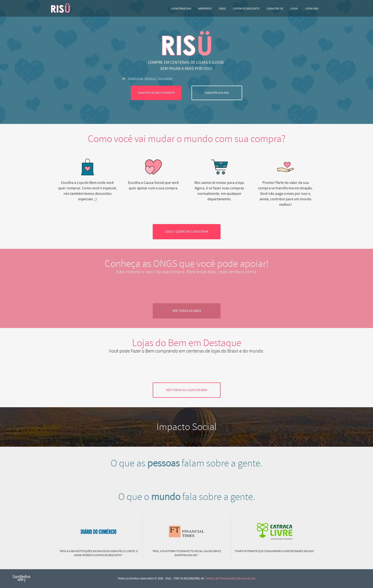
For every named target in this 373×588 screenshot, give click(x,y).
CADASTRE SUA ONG (217, 93)
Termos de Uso (246, 578)
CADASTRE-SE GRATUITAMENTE (156, 93)
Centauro (150, 78)
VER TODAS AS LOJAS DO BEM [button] (187, 390)
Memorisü (205, 9)
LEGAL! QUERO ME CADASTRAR (186, 232)
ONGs (222, 9)
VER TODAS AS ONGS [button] (187, 311)
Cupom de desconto (246, 9)
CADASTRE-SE (275, 9)
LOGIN (294, 9)
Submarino (165, 78)
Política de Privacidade (220, 578)
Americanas (135, 78)
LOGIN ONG (312, 9)
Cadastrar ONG (181, 9)
